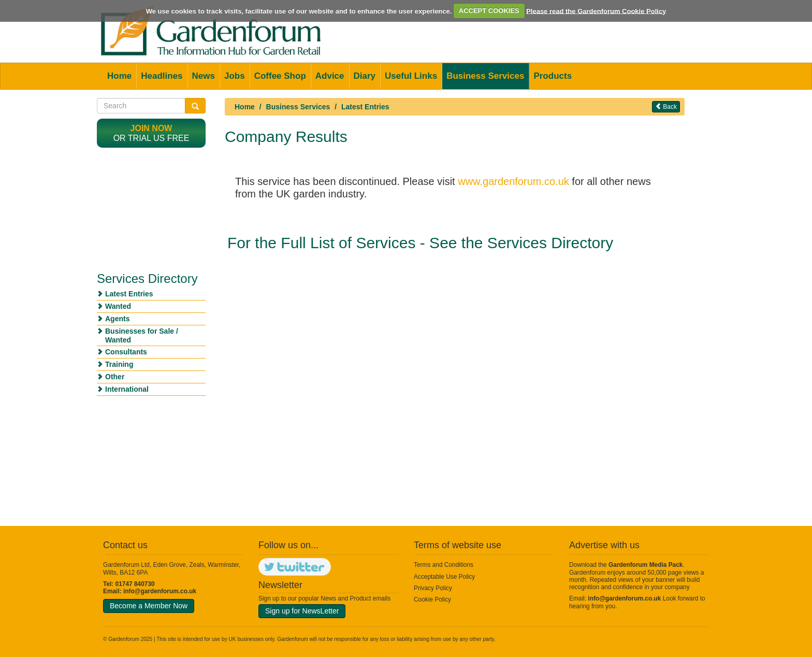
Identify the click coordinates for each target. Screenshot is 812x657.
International (127, 389)
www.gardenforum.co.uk (513, 181)
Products (553, 76)
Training (119, 364)
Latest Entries (365, 107)
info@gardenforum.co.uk (160, 591)
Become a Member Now (149, 606)
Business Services (485, 76)
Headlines (162, 76)
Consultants (126, 352)
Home (119, 76)
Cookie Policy (432, 599)
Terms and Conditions (444, 565)
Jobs (235, 76)
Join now (151, 128)
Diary (365, 76)
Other (115, 377)
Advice (330, 76)
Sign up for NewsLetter (302, 611)
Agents (117, 319)
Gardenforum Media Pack (646, 565)
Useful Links (411, 76)
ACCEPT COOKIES (489, 11)
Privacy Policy (433, 588)
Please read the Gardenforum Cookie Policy (596, 11)
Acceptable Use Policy (444, 577)
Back (666, 106)
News (204, 76)
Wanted (118, 306)
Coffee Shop (280, 76)
